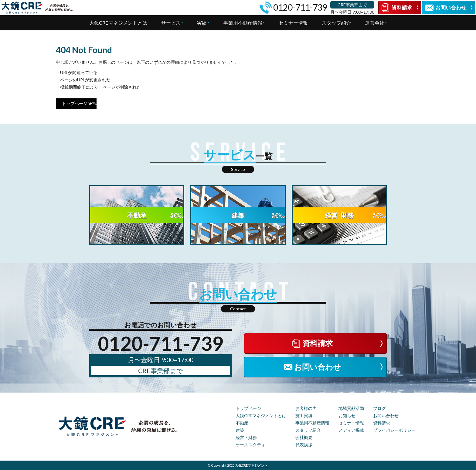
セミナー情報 (293, 23)
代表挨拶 (304, 445)
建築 (240, 430)
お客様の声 (306, 408)
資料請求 (382, 423)
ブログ (379, 408)
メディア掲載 (351, 430)
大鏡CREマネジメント (252, 465)
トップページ (75, 103)
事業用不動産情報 (243, 23)
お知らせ (347, 416)
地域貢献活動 (351, 408)
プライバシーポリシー (394, 430)
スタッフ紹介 (336, 23)
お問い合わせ (386, 416)
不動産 (242, 423)
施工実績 (304, 416)
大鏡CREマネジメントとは (118, 23)
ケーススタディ (250, 445)
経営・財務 (246, 437)
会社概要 (304, 437)
